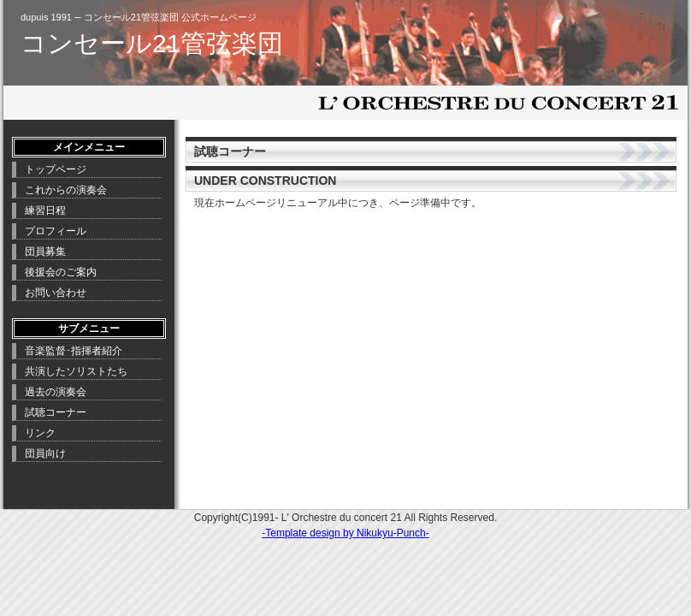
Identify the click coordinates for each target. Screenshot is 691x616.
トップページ (56, 169)
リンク (40, 433)
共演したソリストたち (76, 371)
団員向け (45, 453)
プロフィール (56, 231)
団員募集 (45, 252)
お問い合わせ (56, 293)
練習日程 (45, 210)
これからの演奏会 (66, 190)
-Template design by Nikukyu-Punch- (345, 533)
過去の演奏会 (56, 392)
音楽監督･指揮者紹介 (74, 351)
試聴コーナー (56, 412)
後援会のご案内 (61, 272)
